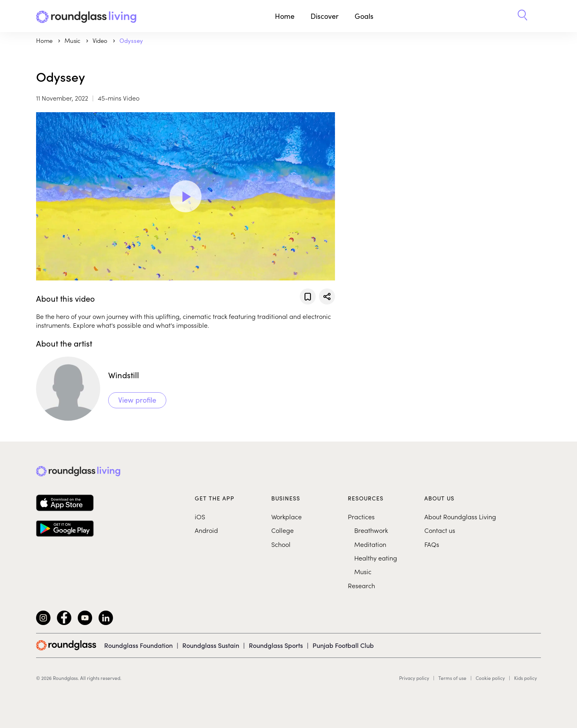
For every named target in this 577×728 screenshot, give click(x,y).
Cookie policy (490, 678)
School (281, 544)
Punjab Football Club (343, 645)
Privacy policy (414, 678)
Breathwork (371, 530)
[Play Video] (186, 196)
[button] (523, 16)
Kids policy (526, 678)
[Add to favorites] (308, 296)
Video (101, 40)
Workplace (286, 516)
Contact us (440, 530)
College (282, 530)
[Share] (327, 296)
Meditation (370, 544)
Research (361, 585)
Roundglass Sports (276, 645)
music (73, 40)
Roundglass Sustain (211, 645)
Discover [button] (325, 16)
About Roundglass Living (460, 516)
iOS (200, 516)
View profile (137, 400)
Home (285, 16)
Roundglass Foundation (138, 645)
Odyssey (131, 40)
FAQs (432, 544)
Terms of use (452, 678)
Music (363, 571)
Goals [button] (364, 16)
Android (206, 530)
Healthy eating (376, 558)
